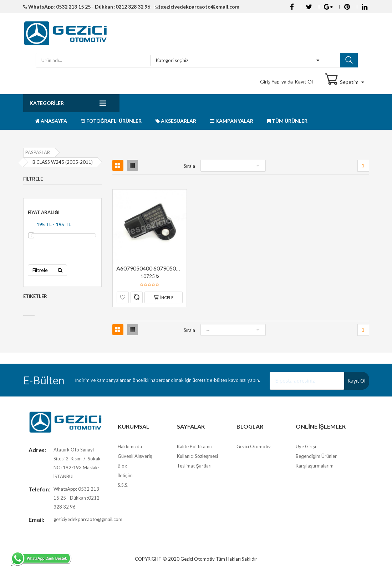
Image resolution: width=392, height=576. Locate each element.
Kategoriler (47, 103)
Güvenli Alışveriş (135, 456)
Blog (122, 466)
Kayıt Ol (304, 82)
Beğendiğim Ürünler (316, 456)
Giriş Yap (270, 82)
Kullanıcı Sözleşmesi (197, 456)
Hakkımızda (130, 446)
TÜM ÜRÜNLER (287, 121)
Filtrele (47, 270)
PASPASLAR (38, 152)
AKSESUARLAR (176, 121)
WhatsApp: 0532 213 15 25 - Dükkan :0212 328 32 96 (87, 7)
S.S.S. (123, 485)
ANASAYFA (51, 121)
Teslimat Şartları (194, 466)
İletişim (125, 475)
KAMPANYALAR (232, 121)
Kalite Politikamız (195, 446)
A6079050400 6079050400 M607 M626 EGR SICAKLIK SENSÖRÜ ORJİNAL (150, 268)
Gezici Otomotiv (254, 446)
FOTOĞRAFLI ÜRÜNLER (111, 121)
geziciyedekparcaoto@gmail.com (197, 7)
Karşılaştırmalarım (315, 466)
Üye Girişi (306, 446)
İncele (163, 297)
